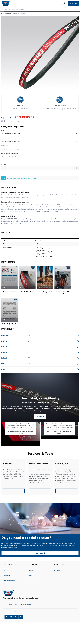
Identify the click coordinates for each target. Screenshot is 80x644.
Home (3, 13)
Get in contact (40, 553)
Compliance (32, 578)
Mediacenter (7, 576)
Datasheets (6, 578)
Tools (5, 571)
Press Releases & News (9, 581)
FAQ (55, 568)
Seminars (6, 568)
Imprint (10, 605)
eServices (6, 573)
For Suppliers (57, 571)
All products (9, 13)
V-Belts (16, 13)
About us (31, 568)
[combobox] (40, 134)
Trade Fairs (31, 573)
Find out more (40, 416)
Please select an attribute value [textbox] (11, 133)
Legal (16, 605)
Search (76, 9)
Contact (55, 573)
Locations (31, 571)
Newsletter (6, 583)
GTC (5, 605)
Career (30, 576)
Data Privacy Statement (26, 605)
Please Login (73, 4)
